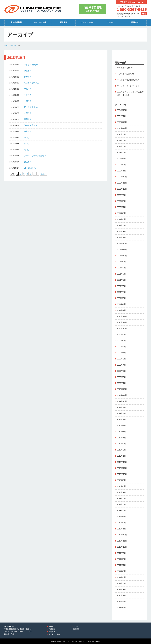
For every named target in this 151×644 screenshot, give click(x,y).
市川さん (28, 138)
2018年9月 (121, 480)
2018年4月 (121, 511)
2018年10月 (122, 474)
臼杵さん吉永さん (32, 125)
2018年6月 (121, 498)
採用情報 (135, 22)
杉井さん (28, 77)
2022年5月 (121, 219)
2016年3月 (121, 608)
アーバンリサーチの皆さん (35, 156)
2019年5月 (121, 432)
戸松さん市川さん (32, 107)
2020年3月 (121, 371)
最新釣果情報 (16, 22)
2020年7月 (121, 347)
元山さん (28, 150)
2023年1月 (121, 171)
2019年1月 (121, 456)
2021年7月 (121, 274)
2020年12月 (122, 316)
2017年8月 (121, 559)
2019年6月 (121, 426)
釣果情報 (52, 629)
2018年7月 (121, 492)
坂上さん (28, 162)
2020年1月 (121, 383)
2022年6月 (121, 213)
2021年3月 (121, 298)
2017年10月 (122, 547)
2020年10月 (122, 328)
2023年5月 (121, 146)
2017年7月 (121, 565)
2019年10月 (122, 401)
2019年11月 (122, 395)
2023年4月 (121, 153)
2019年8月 (121, 413)
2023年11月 (122, 128)
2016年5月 (121, 602)
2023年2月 (121, 165)
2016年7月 (121, 595)
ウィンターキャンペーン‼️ (128, 86)
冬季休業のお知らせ (125, 74)
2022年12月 (122, 177)
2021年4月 (121, 292)
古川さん (28, 144)
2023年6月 (121, 140)
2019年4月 (121, 438)
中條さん (28, 89)
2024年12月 (122, 110)
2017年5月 (121, 577)
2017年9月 (121, 553)
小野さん (28, 95)
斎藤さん (28, 119)
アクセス (111, 22)
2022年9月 (121, 195)
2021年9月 (121, 262)
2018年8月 (121, 486)
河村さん (28, 131)
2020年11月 (122, 322)
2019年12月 (122, 389)
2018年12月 (122, 462)
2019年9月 (121, 407)
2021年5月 (121, 286)
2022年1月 (121, 237)
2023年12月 (122, 122)
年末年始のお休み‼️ (125, 68)
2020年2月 (121, 377)
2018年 (14, 46)
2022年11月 (122, 183)
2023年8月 (121, 134)
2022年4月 (121, 225)
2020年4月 (121, 365)
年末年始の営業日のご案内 (128, 80)
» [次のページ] (38, 174)
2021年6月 (121, 280)
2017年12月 (122, 535)
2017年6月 (121, 571)
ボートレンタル (87, 22)
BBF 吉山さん (30, 168)
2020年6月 (121, 353)
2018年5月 (121, 504)
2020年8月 (121, 341)
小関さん (28, 101)
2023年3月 (121, 159)
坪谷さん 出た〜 (31, 65)
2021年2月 (121, 304)
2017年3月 (121, 589)
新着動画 (64, 22)
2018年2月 (121, 523)
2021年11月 (122, 250)
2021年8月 (121, 268)
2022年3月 (121, 231)
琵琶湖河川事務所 (92, 9)
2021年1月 (121, 310)
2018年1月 (121, 529)
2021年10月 (122, 256)
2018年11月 (122, 468)
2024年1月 (121, 116)
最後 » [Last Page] (43, 174)
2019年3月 (121, 444)
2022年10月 (122, 189)
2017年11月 (122, 541)
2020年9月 (121, 335)
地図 (144, 14)
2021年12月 (122, 244)
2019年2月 (121, 450)
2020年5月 (121, 359)
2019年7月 (121, 419)
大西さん (28, 113)
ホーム (7, 46)
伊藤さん (28, 71)
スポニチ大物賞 (40, 22)
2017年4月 (121, 583)
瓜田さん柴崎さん (32, 83)
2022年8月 (121, 201)
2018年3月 (121, 517)
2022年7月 (121, 207)
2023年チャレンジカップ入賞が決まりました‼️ (130, 93)
